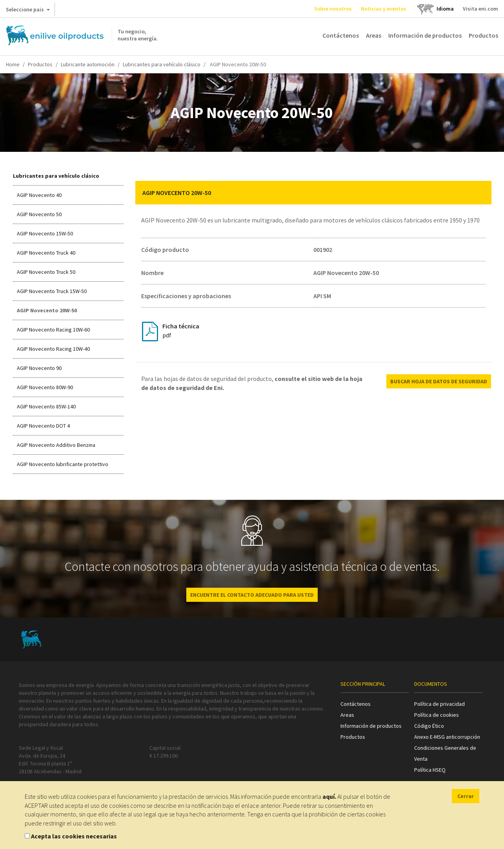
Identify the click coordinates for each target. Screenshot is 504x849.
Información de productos (425, 35)
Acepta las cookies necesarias (74, 836)
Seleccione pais (28, 11)
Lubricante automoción (88, 64)
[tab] (313, 193)
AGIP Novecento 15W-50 (45, 233)
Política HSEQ (430, 770)
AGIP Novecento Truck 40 (46, 253)
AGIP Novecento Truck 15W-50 (52, 291)
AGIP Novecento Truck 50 (46, 272)
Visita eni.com (480, 9)
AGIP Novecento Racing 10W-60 (53, 330)
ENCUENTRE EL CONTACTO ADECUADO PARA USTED (252, 595)
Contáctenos (341, 35)
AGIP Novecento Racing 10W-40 (53, 349)
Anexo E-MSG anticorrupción (447, 737)
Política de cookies (437, 715)
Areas (374, 35)
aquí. (329, 796)
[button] (480, 193)
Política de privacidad (439, 704)
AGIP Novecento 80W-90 (45, 387)
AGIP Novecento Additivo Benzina (56, 445)
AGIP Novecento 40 (39, 195)
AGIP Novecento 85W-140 (46, 406)
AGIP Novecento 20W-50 (47, 310)
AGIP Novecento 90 (39, 368)
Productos (483, 35)
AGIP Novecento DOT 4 (43, 426)
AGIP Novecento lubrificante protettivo (63, 464)
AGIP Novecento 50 (39, 214)
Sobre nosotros (333, 9)
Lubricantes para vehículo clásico (162, 64)
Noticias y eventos (384, 9)
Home (13, 64)
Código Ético (429, 726)
